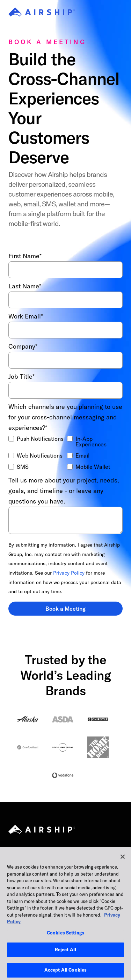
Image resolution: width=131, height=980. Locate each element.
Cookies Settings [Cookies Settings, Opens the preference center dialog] (65, 941)
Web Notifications (40, 455)
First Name (25, 256)
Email (82, 455)
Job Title (21, 377)
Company (23, 347)
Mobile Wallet (93, 467)
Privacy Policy (69, 573)
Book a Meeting (65, 609)
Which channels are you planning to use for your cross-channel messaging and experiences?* (65, 417)
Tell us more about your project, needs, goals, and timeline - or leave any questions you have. (64, 491)
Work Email (26, 316)
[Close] (123, 865)
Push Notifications (40, 439)
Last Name (25, 286)
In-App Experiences (91, 441)
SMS (23, 467)
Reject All (65, 958)
